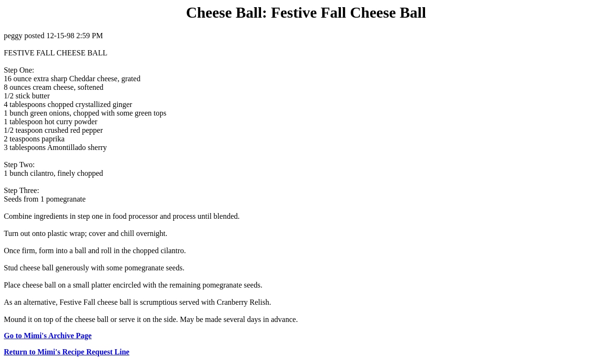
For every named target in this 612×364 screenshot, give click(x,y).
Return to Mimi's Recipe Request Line (67, 352)
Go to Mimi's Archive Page (48, 336)
